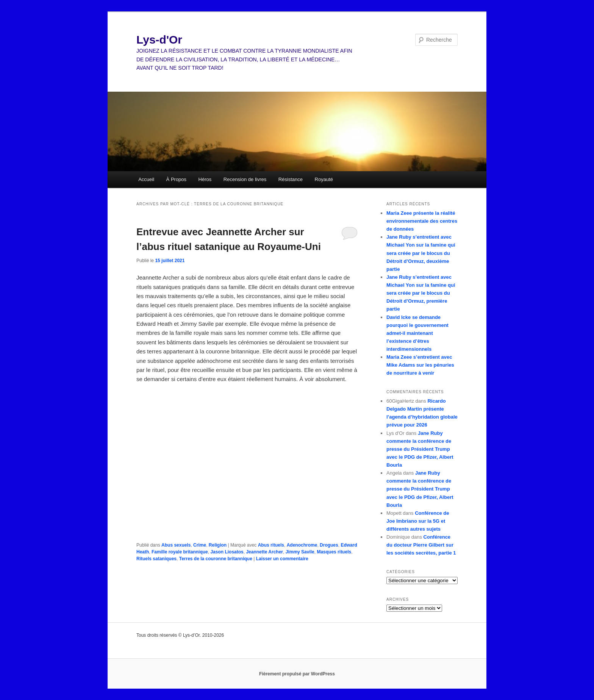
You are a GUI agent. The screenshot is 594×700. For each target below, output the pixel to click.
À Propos (176, 179)
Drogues (329, 545)
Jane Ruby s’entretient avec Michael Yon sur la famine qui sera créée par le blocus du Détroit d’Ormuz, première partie (421, 293)
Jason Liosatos (227, 552)
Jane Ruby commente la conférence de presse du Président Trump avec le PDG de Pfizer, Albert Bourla (420, 449)
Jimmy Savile (300, 552)
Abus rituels (271, 545)
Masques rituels (334, 552)
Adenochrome (302, 545)
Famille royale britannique (180, 552)
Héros (205, 179)
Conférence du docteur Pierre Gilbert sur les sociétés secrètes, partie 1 (421, 545)
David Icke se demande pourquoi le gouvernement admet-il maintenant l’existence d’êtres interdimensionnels (417, 333)
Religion (218, 545)
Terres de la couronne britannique (216, 559)
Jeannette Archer (264, 552)
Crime (200, 545)
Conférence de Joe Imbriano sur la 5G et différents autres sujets (418, 521)
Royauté (324, 179)
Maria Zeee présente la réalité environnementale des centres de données (422, 221)
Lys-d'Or (159, 40)
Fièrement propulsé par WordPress (297, 674)
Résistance (291, 179)
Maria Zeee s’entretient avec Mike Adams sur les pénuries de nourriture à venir (420, 365)
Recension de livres (245, 179)
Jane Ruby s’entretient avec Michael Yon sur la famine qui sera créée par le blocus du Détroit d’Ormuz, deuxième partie (421, 253)
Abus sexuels (176, 545)
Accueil (146, 179)
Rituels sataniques (156, 559)
